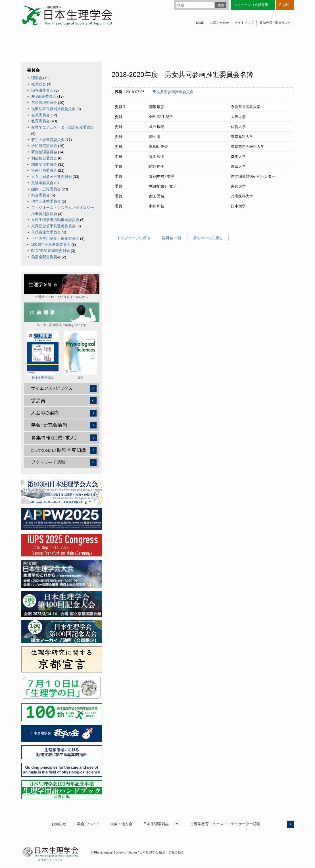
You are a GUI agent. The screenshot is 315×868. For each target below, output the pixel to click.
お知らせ (59, 824)
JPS (80, 355)
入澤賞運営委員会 (46, 232)
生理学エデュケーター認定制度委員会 (63, 127)
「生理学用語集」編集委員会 (55, 238)
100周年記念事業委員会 (51, 244)
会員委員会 (40, 115)
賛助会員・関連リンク (275, 23)
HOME (199, 23)
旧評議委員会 (42, 90)
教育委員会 (40, 121)
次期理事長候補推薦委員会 (53, 109)
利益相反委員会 (44, 158)
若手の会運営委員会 (48, 140)
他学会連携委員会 (46, 201)
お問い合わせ (220, 23)
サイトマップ (244, 23)
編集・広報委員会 (46, 189)
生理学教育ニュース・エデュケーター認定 (225, 824)
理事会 (37, 78)
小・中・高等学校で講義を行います (62, 315)
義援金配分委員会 (46, 257)
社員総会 (39, 84)
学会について (88, 824)
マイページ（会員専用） (253, 5)
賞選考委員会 (42, 183)
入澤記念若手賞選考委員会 (53, 226)
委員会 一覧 (172, 238)
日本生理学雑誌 (43, 355)
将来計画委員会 (44, 170)
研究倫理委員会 (44, 152)
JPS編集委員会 (44, 96)
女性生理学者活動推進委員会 (55, 220)
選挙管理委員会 (44, 103)
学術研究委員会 (44, 146)
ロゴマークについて (50, 860)
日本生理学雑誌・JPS (161, 824)
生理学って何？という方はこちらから (62, 286)
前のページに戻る (208, 238)
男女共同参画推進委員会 (173, 92)
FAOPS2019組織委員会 (51, 251)
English (285, 5)
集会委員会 (40, 195)
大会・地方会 (121, 824)
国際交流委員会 (44, 164)
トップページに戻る (134, 238)
